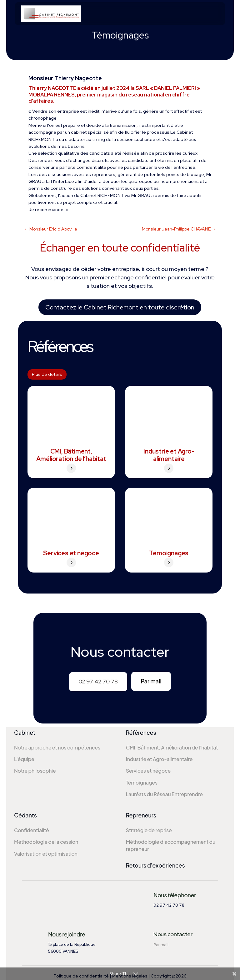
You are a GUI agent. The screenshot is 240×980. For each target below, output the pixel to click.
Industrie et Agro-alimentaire (169, 455)
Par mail (151, 681)
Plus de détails (47, 374)
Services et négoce (71, 553)
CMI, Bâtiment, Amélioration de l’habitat (71, 455)
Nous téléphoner (175, 894)
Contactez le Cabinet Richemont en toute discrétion (120, 307)
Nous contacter (173, 933)
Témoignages (169, 553)
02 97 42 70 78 (98, 681)
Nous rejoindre (67, 933)
